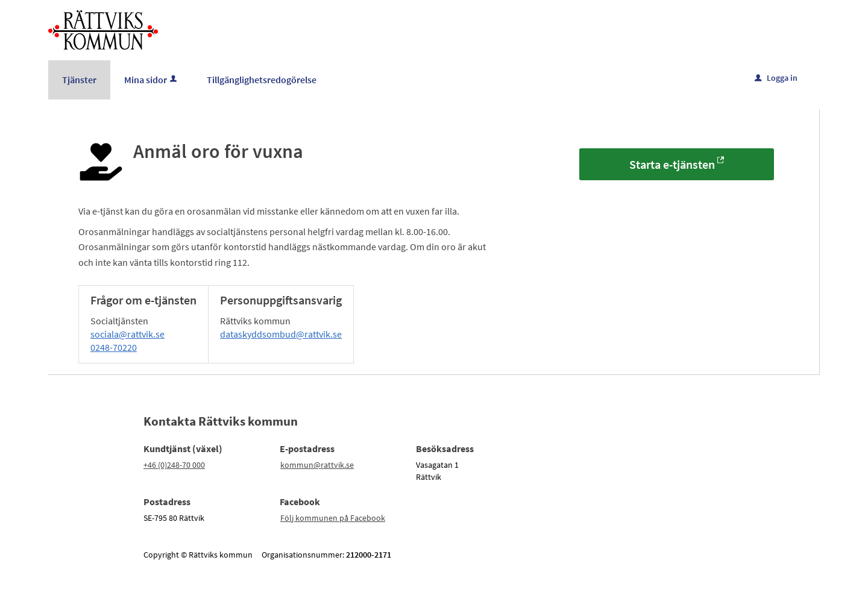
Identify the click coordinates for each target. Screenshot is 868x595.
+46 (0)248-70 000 (174, 465)
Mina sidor (152, 80)
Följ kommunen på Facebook (333, 518)
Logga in (776, 78)
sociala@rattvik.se (127, 334)
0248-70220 (114, 347)
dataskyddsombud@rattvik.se (281, 334)
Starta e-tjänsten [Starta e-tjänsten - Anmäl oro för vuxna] (672, 164)
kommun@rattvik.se (317, 465)
